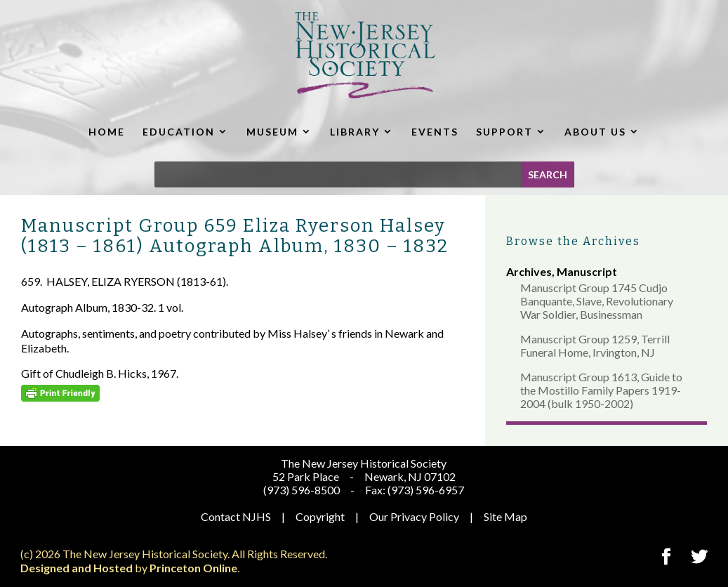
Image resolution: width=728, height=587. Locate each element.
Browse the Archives (573, 241)
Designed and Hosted (77, 568)
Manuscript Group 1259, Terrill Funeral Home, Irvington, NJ (595, 345)
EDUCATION (179, 132)
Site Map (505, 516)
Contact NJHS (236, 516)
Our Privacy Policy (414, 516)
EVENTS (435, 132)
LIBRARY (355, 132)
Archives (529, 271)
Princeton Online (193, 568)
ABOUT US (595, 132)
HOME (107, 132)
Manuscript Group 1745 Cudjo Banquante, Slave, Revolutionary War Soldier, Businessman (597, 301)
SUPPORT (504, 132)
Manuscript (587, 271)
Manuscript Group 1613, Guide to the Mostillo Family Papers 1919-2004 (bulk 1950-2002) (601, 390)
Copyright (320, 516)
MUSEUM (272, 132)
